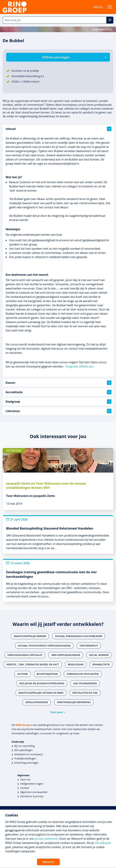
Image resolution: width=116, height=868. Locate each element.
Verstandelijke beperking (74, 702)
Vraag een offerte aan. (80, 366)
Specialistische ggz (85, 693)
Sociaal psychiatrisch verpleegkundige (44, 646)
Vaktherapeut (89, 646)
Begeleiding (76, 664)
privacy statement (46, 839)
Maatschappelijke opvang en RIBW (41, 693)
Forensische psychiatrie (83, 674)
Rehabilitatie (101, 664)
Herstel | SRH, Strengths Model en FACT (33, 664)
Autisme (22, 674)
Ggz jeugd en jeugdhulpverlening (42, 683)
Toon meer (57, 712)
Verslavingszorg (37, 702)
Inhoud (59, 129)
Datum (59, 383)
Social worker (99, 655)
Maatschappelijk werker (30, 636)
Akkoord (48, 862)
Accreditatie (59, 392)
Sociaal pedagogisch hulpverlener (79, 636)
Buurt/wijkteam (47, 674)
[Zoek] (110, 20)
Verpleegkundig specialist (25, 655)
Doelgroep (59, 402)
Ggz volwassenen (85, 683)
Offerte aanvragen (56, 57)
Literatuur (59, 411)
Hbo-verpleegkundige (66, 655)
